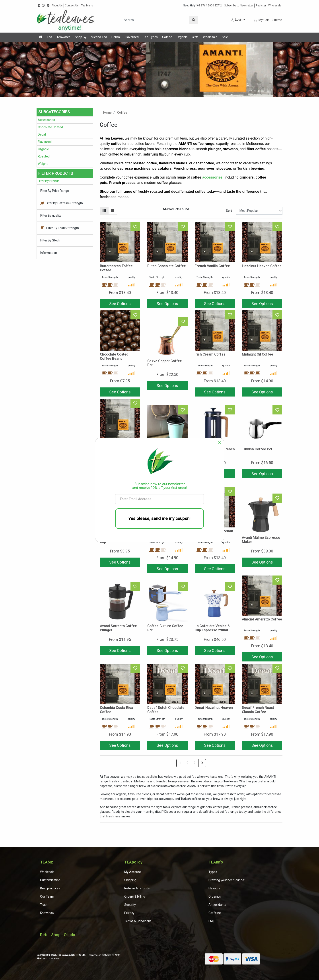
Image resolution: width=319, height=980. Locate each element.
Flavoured (132, 37)
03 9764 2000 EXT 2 (202, 6)
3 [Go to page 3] (195, 763)
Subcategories (54, 112)
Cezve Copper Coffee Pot (165, 363)
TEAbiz (47, 862)
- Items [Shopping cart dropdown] (268, 20)
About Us (57, 6)
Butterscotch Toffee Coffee (116, 268)
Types (213, 872)
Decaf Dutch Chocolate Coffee (166, 710)
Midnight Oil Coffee (258, 354)
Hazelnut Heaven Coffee (262, 266)
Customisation (50, 880)
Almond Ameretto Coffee (262, 619)
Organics (215, 896)
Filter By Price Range (55, 191)
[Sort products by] (259, 211)
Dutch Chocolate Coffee (167, 266)
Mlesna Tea (99, 37)
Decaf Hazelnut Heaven (214, 708)
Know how (47, 913)
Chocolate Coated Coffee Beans (114, 356)
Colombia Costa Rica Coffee (117, 710)
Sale (225, 37)
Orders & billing (135, 896)
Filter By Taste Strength (60, 228)
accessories (212, 177)
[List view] (113, 211)
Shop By (81, 37)
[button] (237, 20)
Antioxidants (217, 905)
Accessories (46, 120)
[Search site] (194, 20)
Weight (43, 164)
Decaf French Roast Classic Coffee (258, 710)
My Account (133, 872)
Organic (182, 37)
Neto (118, 955)
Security (130, 905)
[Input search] (155, 20)
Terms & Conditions (138, 921)
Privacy (129, 913)
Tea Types (150, 37)
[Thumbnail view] (104, 211)
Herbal (116, 37)
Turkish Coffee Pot (257, 449)
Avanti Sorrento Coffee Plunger (118, 628)
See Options (120, 304)
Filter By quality (51, 216)
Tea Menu (87, 6)
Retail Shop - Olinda (58, 935)
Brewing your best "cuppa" (227, 880)
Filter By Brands (49, 181)
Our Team (47, 896)
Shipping (130, 880)
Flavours (214, 888)
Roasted (44, 156)
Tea (49, 37)
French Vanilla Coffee (212, 266)
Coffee (167, 37)
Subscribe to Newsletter (239, 6)
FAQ (211, 921)
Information (49, 253)
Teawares (63, 37)
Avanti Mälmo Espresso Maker (261, 540)
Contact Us (72, 6)
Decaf (42, 134)
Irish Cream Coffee (210, 354)
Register (261, 6)
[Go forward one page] (202, 763)
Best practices (50, 888)
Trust (44, 905)
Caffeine (215, 913)
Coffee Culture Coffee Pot (165, 628)
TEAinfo (216, 862)
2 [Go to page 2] (187, 763)
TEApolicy (133, 862)
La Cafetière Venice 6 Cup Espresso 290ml (212, 628)
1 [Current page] (180, 763)
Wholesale (275, 6)
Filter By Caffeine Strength (62, 203)
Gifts (195, 37)
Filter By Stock (50, 240)
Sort (229, 211)
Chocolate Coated (50, 127)
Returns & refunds (137, 888)
